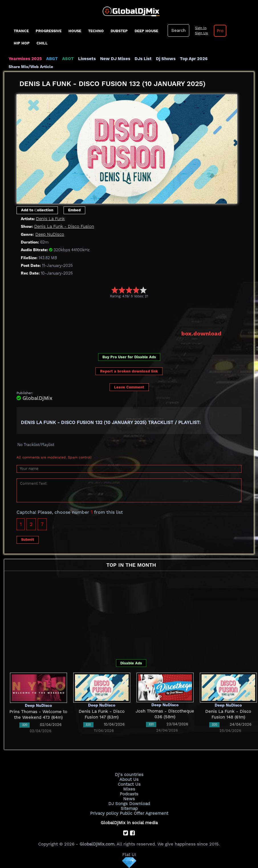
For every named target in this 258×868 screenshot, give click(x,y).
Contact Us (129, 784)
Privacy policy (104, 813)
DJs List (143, 59)
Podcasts (129, 794)
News (129, 799)
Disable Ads (131, 663)
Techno (96, 31)
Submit (28, 540)
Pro (220, 31)
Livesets (87, 59)
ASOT (68, 59)
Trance (21, 31)
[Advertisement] (120, 314)
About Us (129, 779)
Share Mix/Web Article (31, 67)
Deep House (146, 31)
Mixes (129, 789)
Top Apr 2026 (194, 59)
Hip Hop (22, 43)
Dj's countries (129, 775)
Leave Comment (129, 387)
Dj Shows (166, 59)
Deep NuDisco (50, 234)
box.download (201, 333)
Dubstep (119, 31)
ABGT (52, 59)
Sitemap (129, 808)
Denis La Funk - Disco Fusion (64, 226)
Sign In (201, 28)
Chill (42, 43)
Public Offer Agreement (144, 813)
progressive (49, 31)
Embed (74, 210)
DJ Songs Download (129, 804)
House (75, 31)
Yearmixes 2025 (25, 59)
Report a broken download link (129, 371)
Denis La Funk (50, 219)
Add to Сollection (37, 210)
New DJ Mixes (115, 59)
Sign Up (202, 33)
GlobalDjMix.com (97, 844)
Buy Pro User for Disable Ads (129, 357)
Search (178, 30)
